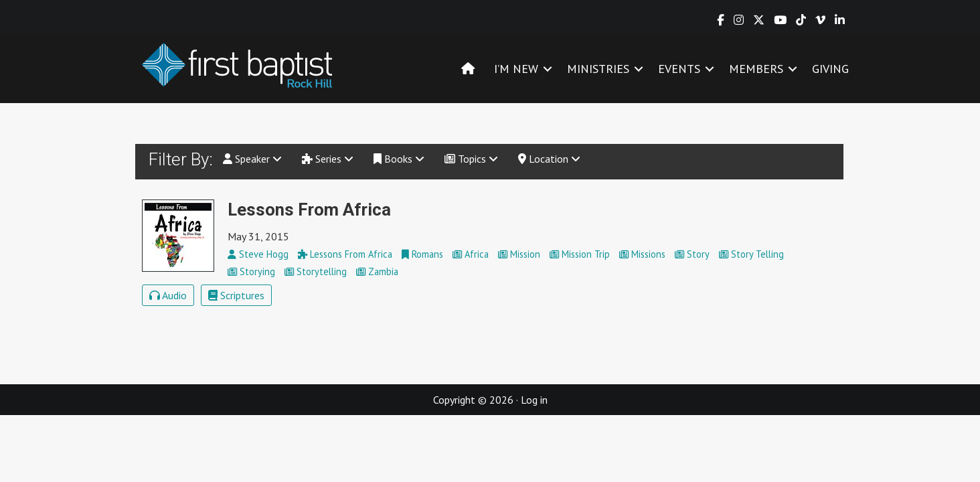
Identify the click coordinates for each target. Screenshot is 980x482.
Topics (471, 159)
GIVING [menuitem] (830, 69)
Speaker (252, 159)
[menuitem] (468, 69)
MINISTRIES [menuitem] (598, 69)
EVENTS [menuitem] (679, 69)
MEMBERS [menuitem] (756, 69)
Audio (168, 295)
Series (328, 159)
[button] (548, 69)
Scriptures (236, 295)
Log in (534, 400)
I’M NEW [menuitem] (516, 69)
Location (549, 159)
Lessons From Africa (309, 210)
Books (399, 159)
